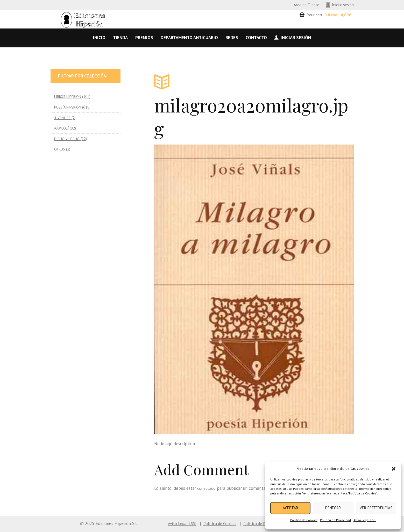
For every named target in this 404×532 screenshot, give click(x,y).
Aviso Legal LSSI (365, 520)
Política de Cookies (304, 520)
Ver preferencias (376, 508)
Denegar (333, 508)
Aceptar (290, 508)
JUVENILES (63, 118)
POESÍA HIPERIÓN (69, 107)
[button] (394, 469)
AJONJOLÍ (62, 128)
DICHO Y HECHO (67, 139)
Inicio (99, 38)
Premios (144, 38)
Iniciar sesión (343, 5)
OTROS (60, 149)
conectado (207, 488)
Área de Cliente (306, 5)
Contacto (256, 38)
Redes (232, 38)
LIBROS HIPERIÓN (69, 96)
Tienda (120, 38)
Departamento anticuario (189, 38)
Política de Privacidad (335, 520)
